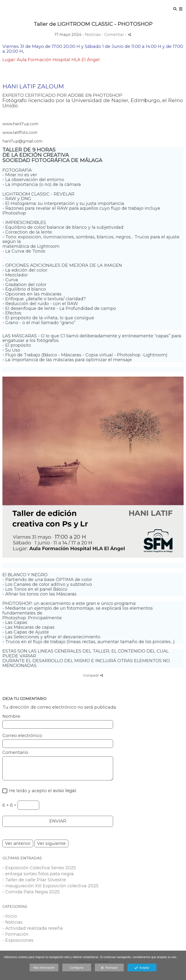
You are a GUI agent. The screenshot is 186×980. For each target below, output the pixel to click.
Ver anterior (18, 843)
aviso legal (64, 791)
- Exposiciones (18, 940)
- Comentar (113, 34)
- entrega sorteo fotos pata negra (38, 874)
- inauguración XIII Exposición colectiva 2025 (50, 886)
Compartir (93, 675)
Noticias (93, 34)
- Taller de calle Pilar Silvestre (34, 880)
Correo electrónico (22, 736)
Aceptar (142, 968)
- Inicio (10, 916)
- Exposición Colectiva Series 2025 (39, 868)
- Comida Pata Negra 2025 (31, 892)
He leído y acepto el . (42, 791)
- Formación (16, 934)
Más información (44, 968)
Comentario (15, 753)
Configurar (77, 968)
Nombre (11, 717)
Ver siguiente (51, 843)
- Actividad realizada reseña (33, 928)
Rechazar (109, 968)
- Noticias (13, 922)
